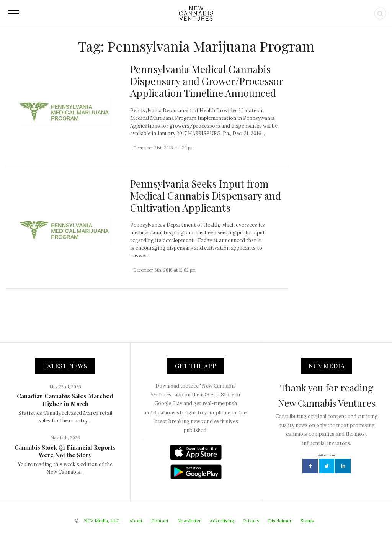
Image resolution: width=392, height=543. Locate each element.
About (136, 521)
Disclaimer (280, 521)
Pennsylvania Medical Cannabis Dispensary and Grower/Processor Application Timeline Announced (207, 81)
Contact (160, 521)
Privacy (251, 521)
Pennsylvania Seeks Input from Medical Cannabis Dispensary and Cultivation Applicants (206, 195)
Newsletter (189, 521)
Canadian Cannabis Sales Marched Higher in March (65, 400)
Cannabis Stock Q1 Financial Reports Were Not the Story (65, 451)
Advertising (222, 521)
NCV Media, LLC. (102, 521)
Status (307, 521)
